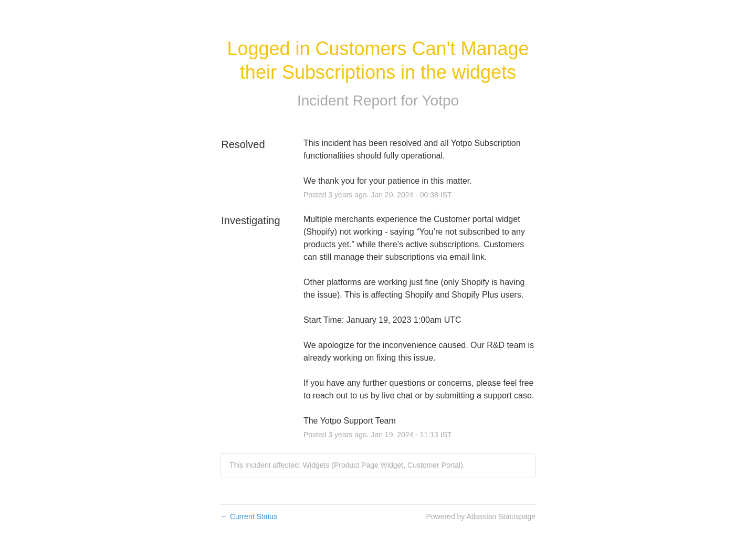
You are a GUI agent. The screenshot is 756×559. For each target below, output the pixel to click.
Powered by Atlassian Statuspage (481, 516)
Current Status (249, 516)
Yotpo (441, 101)
